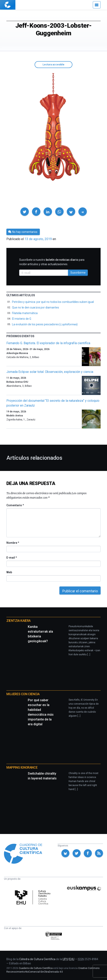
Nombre (13, 543)
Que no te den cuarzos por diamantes (35, 307)
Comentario (15, 505)
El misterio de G (22, 319)
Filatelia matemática (25, 313)
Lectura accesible (53, 64)
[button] (25, 212)
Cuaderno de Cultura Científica (36, 968)
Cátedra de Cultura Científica (37, 959)
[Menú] (97, 5)
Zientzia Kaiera (18, 621)
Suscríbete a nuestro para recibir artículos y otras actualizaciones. (52, 262)
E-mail (11, 558)
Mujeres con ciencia (23, 694)
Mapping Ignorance (22, 767)
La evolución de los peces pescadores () (45, 324)
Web (9, 572)
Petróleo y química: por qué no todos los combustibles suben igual (53, 302)
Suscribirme (78, 273)
